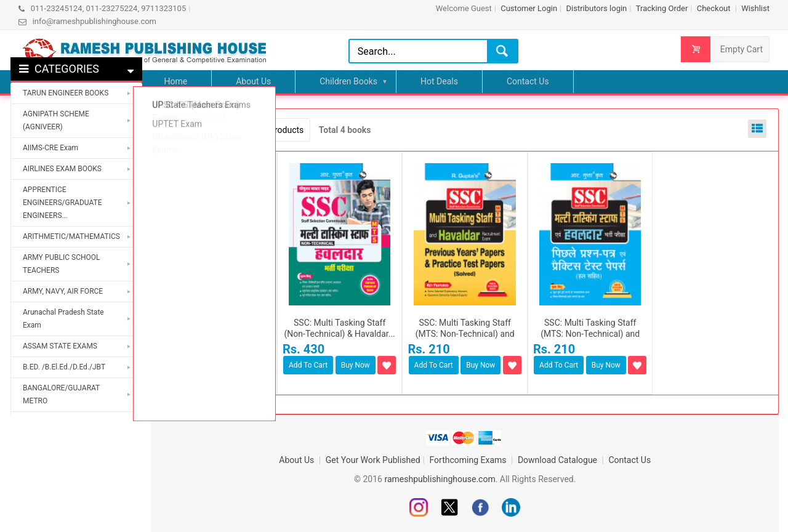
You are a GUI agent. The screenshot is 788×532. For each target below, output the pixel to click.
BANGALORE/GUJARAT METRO (61, 394)
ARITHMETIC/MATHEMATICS (71, 236)
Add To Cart (183, 365)
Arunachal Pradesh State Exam (63, 319)
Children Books (348, 81)
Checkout (715, 8)
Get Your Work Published (373, 460)
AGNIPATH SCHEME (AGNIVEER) (56, 120)
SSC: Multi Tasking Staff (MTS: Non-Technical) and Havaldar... (465, 334)
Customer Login (529, 8)
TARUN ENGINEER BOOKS (66, 93)
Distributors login (596, 8)
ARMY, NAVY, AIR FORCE (63, 291)
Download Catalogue (559, 460)
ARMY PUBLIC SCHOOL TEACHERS (62, 264)
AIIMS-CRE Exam (50, 148)
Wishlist (755, 8)
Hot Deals (439, 81)
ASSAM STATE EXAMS (60, 346)
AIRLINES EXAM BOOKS (62, 169)
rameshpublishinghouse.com (440, 479)
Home (176, 81)
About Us (253, 81)
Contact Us (528, 81)
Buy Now (230, 365)
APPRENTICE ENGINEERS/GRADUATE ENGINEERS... (62, 203)
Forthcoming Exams (469, 460)
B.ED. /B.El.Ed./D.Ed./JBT (64, 367)
